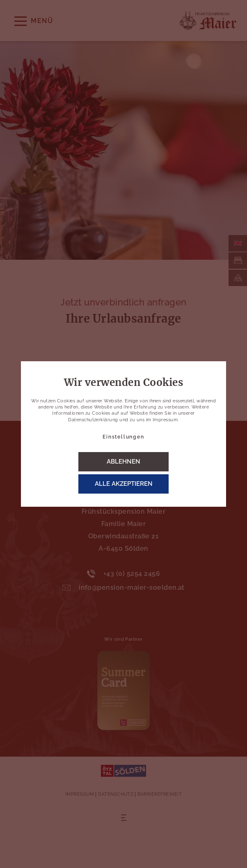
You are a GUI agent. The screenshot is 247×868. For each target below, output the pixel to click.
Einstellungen (123, 437)
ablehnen (123, 462)
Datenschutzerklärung (93, 420)
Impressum (165, 420)
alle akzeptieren (124, 484)
